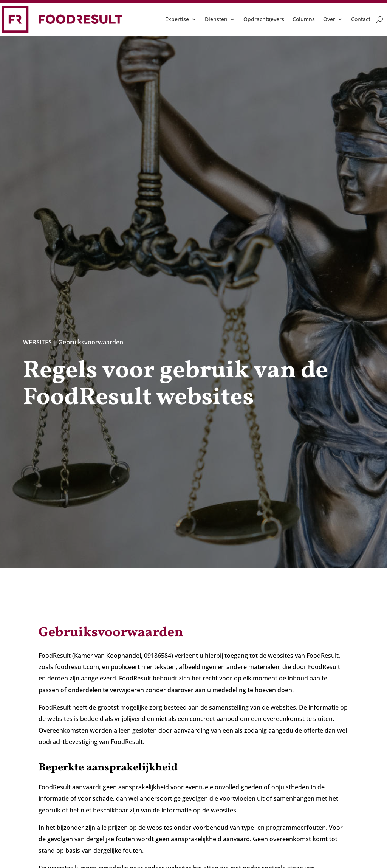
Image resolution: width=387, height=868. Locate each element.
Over (329, 19)
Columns (304, 19)
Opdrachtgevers (264, 19)
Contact (361, 19)
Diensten (216, 19)
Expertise (177, 19)
